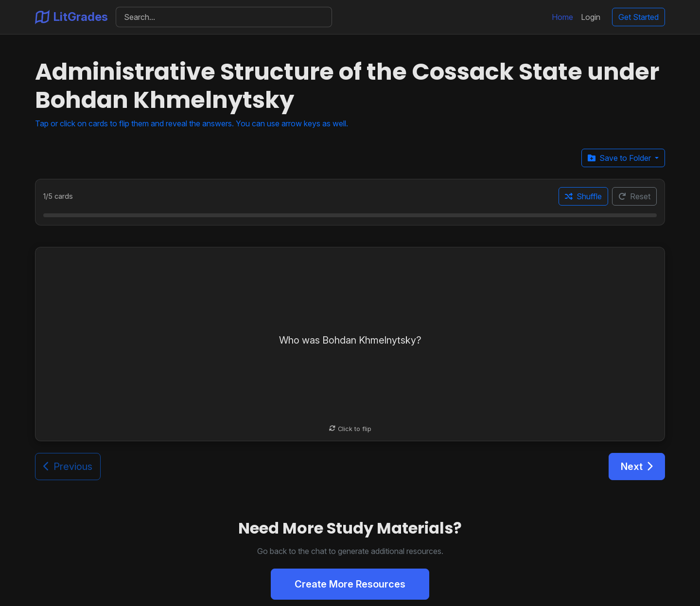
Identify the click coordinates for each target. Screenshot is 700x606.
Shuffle (583, 196)
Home (562, 17)
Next (637, 467)
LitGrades (71, 17)
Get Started (639, 17)
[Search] (224, 17)
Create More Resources (350, 584)
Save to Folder (620, 158)
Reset (634, 196)
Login (591, 17)
